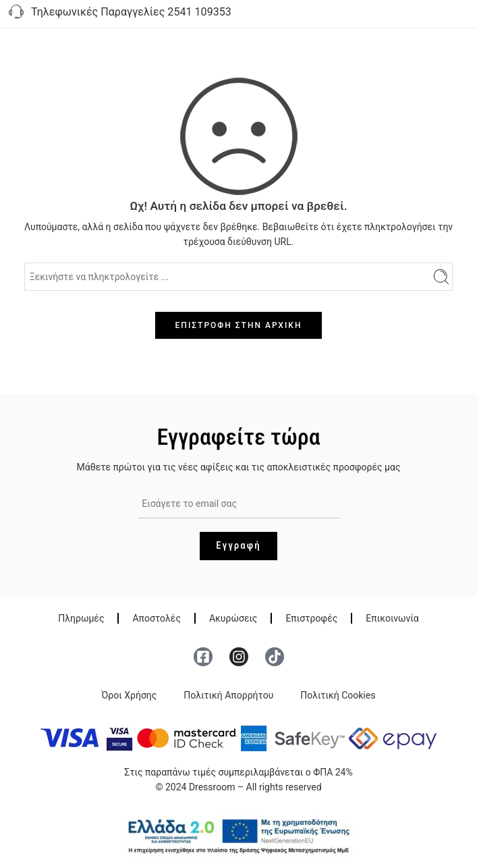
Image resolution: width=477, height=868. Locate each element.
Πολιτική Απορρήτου (228, 695)
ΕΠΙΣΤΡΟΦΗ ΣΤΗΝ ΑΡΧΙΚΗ (239, 325)
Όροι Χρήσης (130, 695)
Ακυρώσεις (233, 618)
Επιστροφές (311, 618)
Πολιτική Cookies (338, 695)
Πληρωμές (81, 618)
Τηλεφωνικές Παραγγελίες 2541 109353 (119, 13)
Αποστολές (156, 618)
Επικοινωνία (392, 618)
